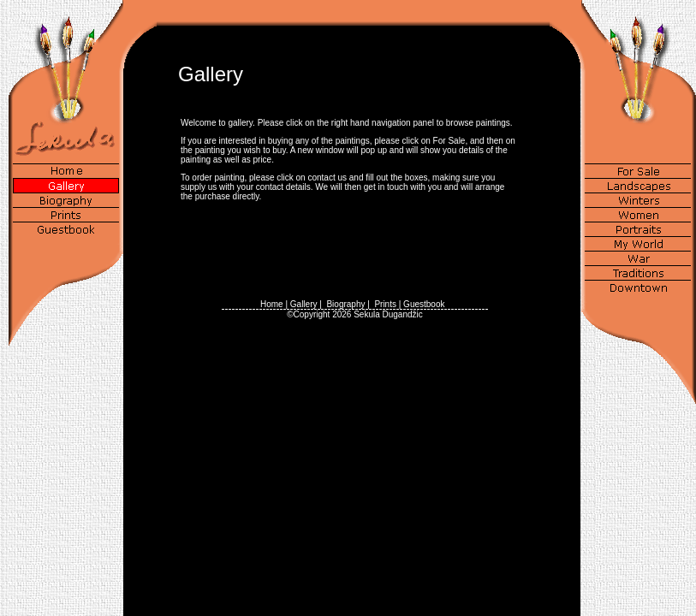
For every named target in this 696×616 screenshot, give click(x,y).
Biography (345, 304)
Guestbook (424, 304)
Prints (385, 304)
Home (272, 304)
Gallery (304, 304)
